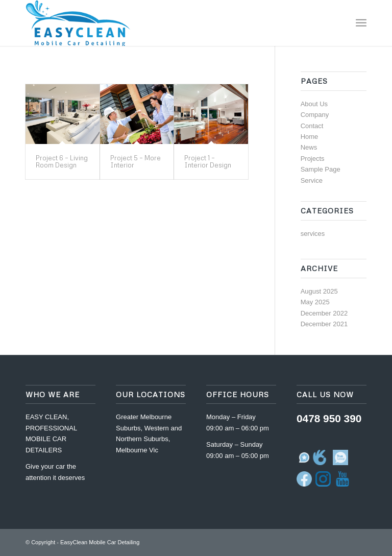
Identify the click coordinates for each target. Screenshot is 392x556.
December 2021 (324, 324)
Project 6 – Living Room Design (62, 161)
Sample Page (321, 169)
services (313, 234)
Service (312, 180)
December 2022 (324, 313)
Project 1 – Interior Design (208, 161)
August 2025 (319, 291)
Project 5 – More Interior (136, 161)
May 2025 (315, 302)
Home (310, 137)
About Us (314, 104)
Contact (312, 126)
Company (315, 115)
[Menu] (361, 23)
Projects (313, 159)
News (309, 147)
